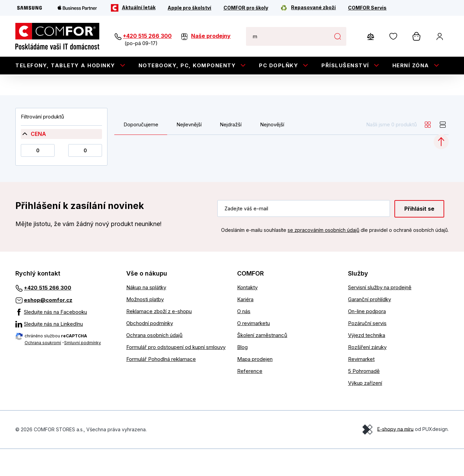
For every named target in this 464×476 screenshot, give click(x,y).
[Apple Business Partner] (77, 8)
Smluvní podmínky (83, 370)
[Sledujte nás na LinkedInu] (66, 351)
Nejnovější (272, 152)
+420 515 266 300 (147, 36)
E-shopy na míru (395, 456)
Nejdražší (231, 152)
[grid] (428, 152)
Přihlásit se (419, 236)
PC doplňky (279, 65)
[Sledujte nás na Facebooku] (66, 339)
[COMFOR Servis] (367, 8)
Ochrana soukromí (43, 370)
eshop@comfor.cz (48, 327)
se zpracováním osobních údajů (323, 257)
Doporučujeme (141, 152)
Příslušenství (345, 65)
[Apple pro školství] (189, 8)
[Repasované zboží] (308, 8)
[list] (443, 152)
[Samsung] (30, 8)
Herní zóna (411, 65)
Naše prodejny (211, 36)
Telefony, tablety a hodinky (65, 65)
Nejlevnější (189, 152)
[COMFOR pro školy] (246, 8)
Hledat (338, 36)
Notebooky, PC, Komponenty (187, 65)
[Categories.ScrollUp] (441, 169)
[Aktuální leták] (133, 8)
